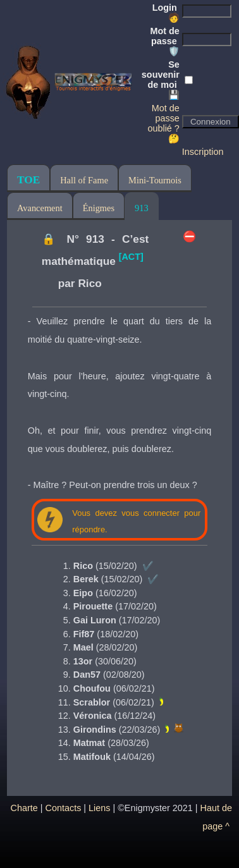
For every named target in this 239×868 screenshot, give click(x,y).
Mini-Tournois (155, 180)
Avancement (40, 208)
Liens (99, 808)
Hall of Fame (84, 180)
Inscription (203, 152)
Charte (24, 808)
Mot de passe (164, 41)
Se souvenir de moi (161, 80)
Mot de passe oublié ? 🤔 (163, 123)
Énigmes (99, 208)
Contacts (64, 808)
